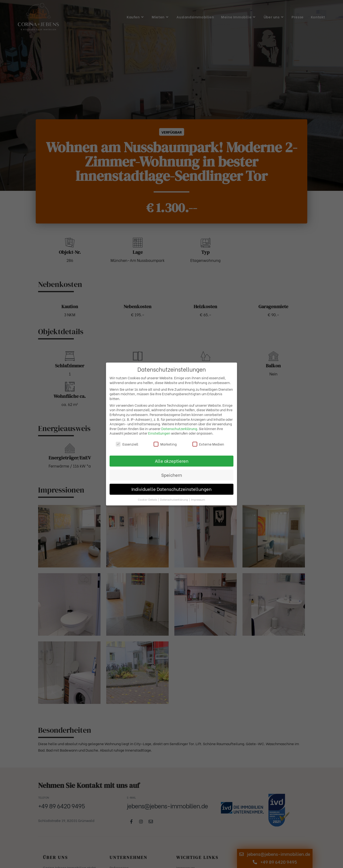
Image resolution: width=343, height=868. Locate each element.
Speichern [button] (172, 475)
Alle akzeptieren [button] (172, 461)
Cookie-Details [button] (148, 499)
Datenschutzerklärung (179, 429)
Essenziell (127, 444)
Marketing (165, 444)
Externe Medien (208, 444)
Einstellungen (159, 433)
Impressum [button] (198, 499)
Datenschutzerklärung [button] (174, 499)
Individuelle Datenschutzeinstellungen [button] (171, 489)
